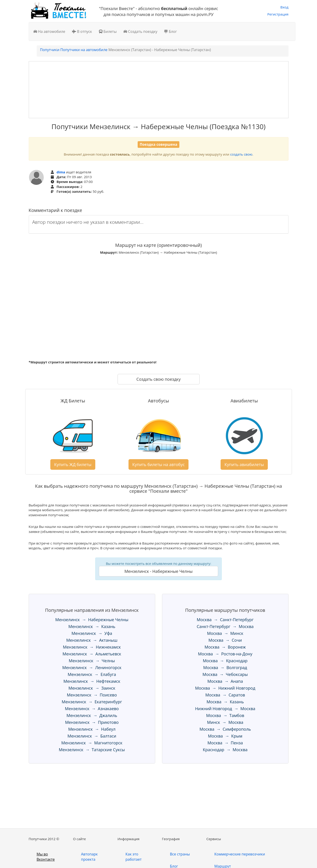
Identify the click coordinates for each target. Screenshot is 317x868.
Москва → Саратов (225, 695)
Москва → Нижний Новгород (225, 688)
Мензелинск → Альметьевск (92, 654)
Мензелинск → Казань (92, 626)
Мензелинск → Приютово (92, 722)
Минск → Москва (225, 722)
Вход (284, 7)
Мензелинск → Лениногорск (92, 667)
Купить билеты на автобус (159, 464)
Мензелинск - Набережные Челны (158, 571)
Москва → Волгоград (225, 667)
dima (61, 172)
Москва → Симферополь (225, 729)
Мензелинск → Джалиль (92, 715)
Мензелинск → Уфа (92, 633)
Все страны (180, 854)
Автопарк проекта (89, 857)
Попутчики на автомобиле (84, 50)
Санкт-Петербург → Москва (225, 626)
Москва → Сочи (225, 640)
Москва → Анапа (225, 681)
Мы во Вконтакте (46, 857)
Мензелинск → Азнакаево (92, 709)
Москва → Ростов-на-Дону (225, 654)
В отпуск (82, 31)
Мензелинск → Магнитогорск (92, 743)
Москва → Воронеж (225, 647)
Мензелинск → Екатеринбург (92, 702)
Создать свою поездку (159, 379)
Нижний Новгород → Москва (225, 709)
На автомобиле (49, 31)
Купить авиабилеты (244, 464)
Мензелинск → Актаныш (92, 640)
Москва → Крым (225, 736)
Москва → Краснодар (225, 661)
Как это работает (134, 857)
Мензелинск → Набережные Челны (92, 620)
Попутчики (50, 50)
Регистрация (278, 14)
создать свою (241, 154)
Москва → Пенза (225, 743)
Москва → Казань (225, 702)
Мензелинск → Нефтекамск (92, 681)
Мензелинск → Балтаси (92, 736)
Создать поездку (140, 31)
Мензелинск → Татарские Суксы (92, 750)
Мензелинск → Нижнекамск (92, 647)
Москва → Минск (225, 633)
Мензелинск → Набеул (92, 729)
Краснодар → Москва (225, 750)
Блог (170, 31)
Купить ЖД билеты (73, 464)
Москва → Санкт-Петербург (225, 620)
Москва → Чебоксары (225, 674)
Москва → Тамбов (225, 715)
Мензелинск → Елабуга (92, 674)
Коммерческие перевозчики (240, 854)
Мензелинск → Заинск (92, 688)
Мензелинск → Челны (92, 661)
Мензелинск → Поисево (92, 695)
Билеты (108, 31)
